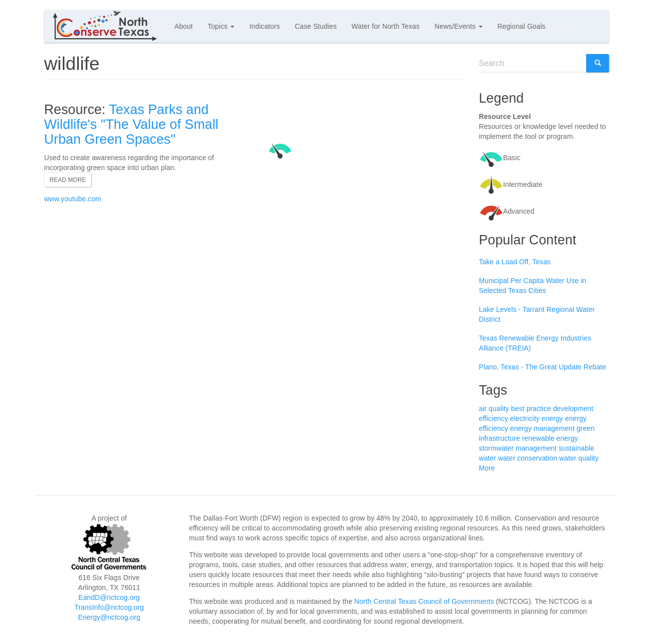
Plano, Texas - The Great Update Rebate (543, 367)
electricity (525, 418)
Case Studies (316, 26)
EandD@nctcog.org (109, 597)
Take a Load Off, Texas (515, 262)
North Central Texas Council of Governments (424, 601)
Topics (221, 26)
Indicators (265, 26)
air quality (494, 409)
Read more (68, 180)
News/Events (459, 26)
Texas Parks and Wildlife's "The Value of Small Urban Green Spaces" (131, 124)
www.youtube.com (73, 199)
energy (552, 418)
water (488, 458)
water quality (579, 458)
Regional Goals (521, 26)
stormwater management (518, 448)
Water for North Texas (386, 26)
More (487, 468)
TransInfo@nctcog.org (109, 607)
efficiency (494, 418)
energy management (543, 428)
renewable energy (550, 438)
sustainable (576, 448)
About (184, 26)
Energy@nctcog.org (109, 617)
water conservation (527, 458)
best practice (531, 409)
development (573, 409)
